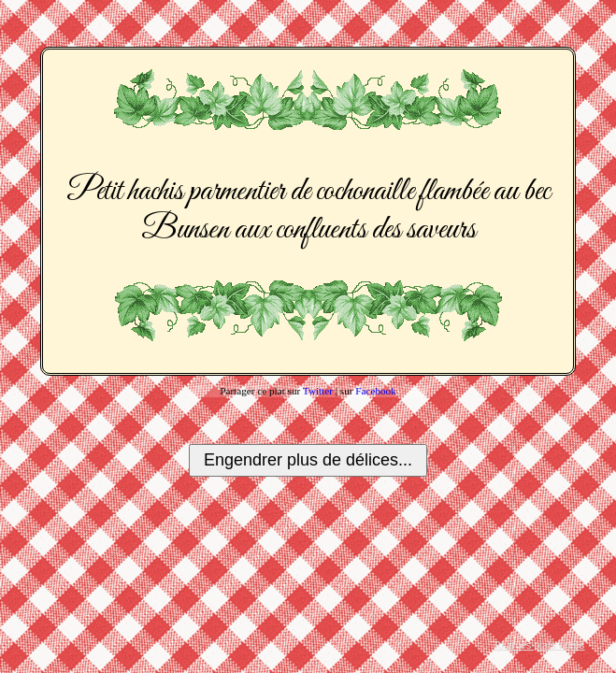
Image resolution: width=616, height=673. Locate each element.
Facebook (376, 391)
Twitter (318, 391)
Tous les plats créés (538, 645)
